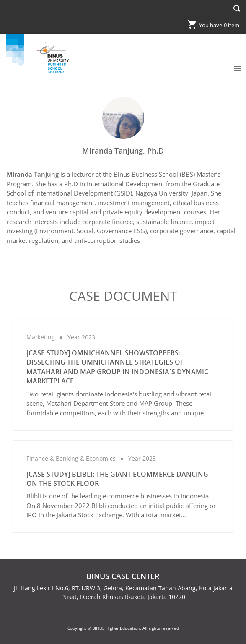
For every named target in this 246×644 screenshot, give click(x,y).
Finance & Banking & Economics (71, 458)
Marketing (41, 337)
